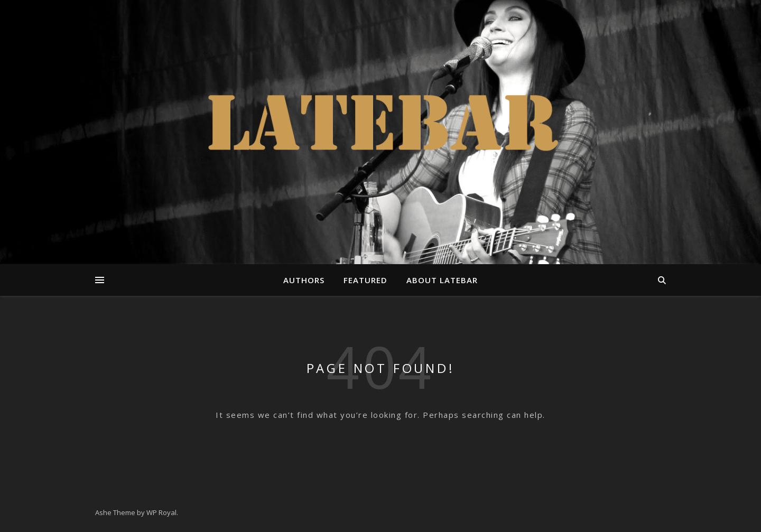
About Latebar (442, 280)
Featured (365, 280)
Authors (304, 280)
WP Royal (161, 512)
